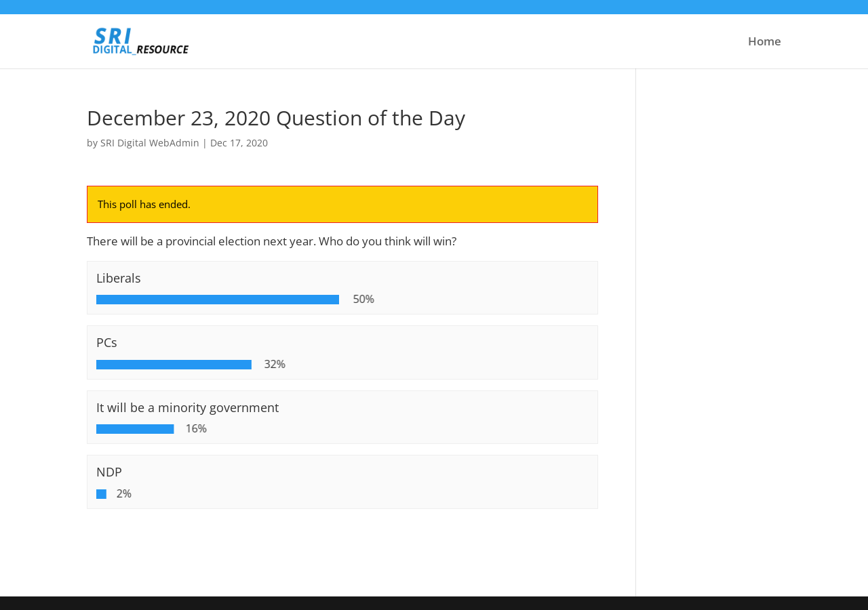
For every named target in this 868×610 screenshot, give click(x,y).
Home (765, 43)
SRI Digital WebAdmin (150, 143)
